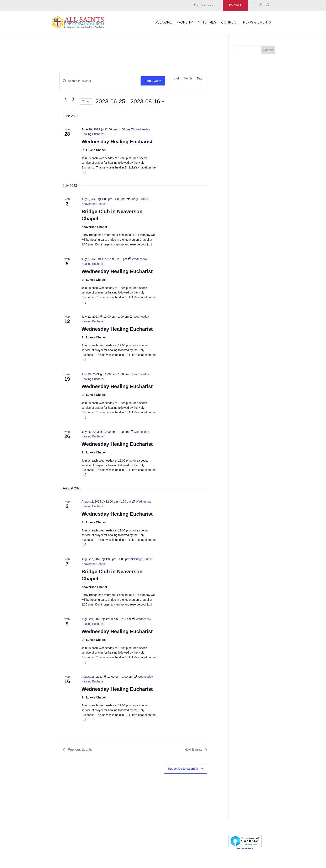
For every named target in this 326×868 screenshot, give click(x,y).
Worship (185, 23)
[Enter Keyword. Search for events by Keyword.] (100, 81)
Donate (235, 5)
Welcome (163, 23)
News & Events (257, 23)
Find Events (153, 81)
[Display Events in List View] (176, 79)
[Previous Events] (65, 99)
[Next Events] (73, 99)
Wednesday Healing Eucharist (117, 142)
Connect (230, 23)
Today (86, 102)
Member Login (205, 5)
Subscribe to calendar (183, 769)
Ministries (207, 23)
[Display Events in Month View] (188, 79)
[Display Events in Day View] (199, 79)
